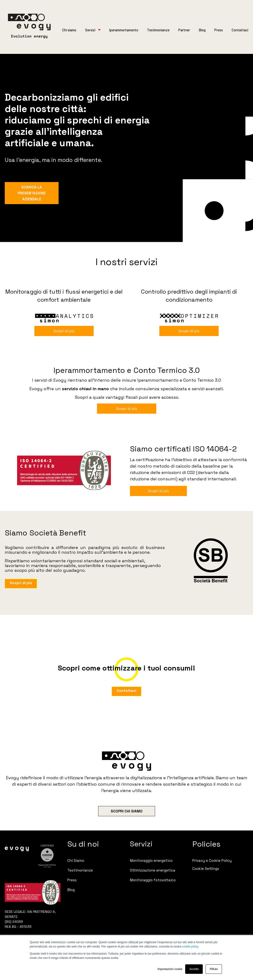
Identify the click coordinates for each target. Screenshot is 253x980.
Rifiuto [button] (214, 969)
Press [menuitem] (72, 880)
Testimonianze (158, 30)
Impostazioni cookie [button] (170, 969)
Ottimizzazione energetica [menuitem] (153, 870)
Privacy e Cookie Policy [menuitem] (212, 860)
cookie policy (190, 947)
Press (219, 30)
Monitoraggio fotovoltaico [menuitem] (153, 880)
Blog (202, 30)
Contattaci (240, 30)
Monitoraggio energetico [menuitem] (151, 860)
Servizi (90, 30)
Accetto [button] (194, 969)
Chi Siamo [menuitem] (76, 860)
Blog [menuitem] (71, 890)
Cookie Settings (206, 869)
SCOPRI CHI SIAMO (127, 811)
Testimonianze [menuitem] (80, 870)
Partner (184, 30)
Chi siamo (69, 30)
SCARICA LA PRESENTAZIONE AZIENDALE (32, 193)
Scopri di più (64, 331)
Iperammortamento (124, 30)
